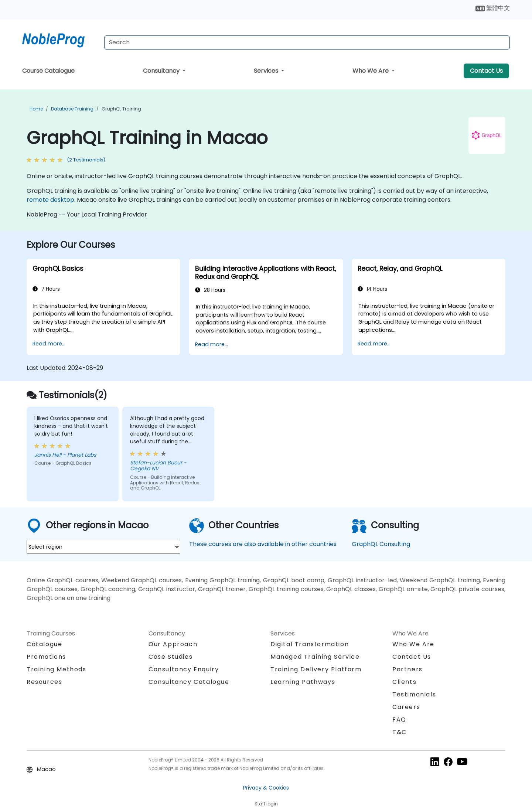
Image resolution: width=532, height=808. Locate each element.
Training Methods (57, 669)
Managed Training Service (315, 657)
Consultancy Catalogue (189, 682)
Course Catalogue (48, 71)
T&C (400, 732)
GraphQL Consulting (381, 544)
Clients (404, 682)
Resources (44, 682)
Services (267, 71)
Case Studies (170, 657)
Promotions (46, 657)
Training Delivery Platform (316, 669)
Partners (407, 669)
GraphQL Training (121, 109)
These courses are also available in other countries (263, 544)
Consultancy (162, 71)
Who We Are (371, 71)
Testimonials (414, 694)
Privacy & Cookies (266, 788)
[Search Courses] (307, 42)
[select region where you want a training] (103, 547)
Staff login (266, 804)
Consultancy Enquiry (184, 669)
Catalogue (44, 644)
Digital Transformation (310, 644)
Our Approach (173, 644)
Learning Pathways (303, 682)
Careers (406, 707)
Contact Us (486, 71)
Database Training (72, 109)
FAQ (399, 720)
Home (36, 109)
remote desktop (50, 200)
